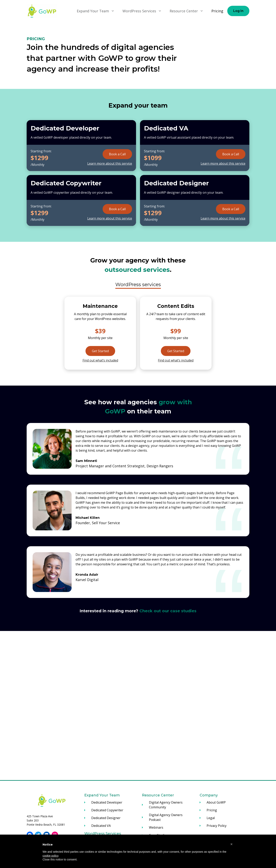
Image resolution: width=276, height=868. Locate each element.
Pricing (217, 11)
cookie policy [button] (50, 856)
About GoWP (216, 802)
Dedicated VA (101, 826)
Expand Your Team (98, 11)
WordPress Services (144, 11)
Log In (238, 11)
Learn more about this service (110, 163)
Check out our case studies (168, 611)
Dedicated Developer (107, 802)
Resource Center (189, 11)
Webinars (156, 827)
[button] (231, 844)
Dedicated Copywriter (107, 810)
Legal (211, 818)
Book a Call (117, 154)
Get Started (100, 351)
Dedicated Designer (106, 818)
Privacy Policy (217, 826)
